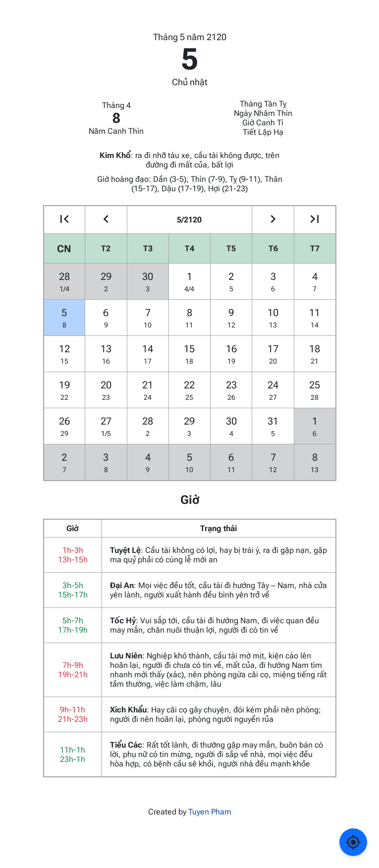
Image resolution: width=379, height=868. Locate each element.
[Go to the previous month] (106, 220)
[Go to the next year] (315, 220)
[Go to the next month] (273, 220)
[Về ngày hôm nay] (353, 842)
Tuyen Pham (210, 812)
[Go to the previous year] (65, 220)
